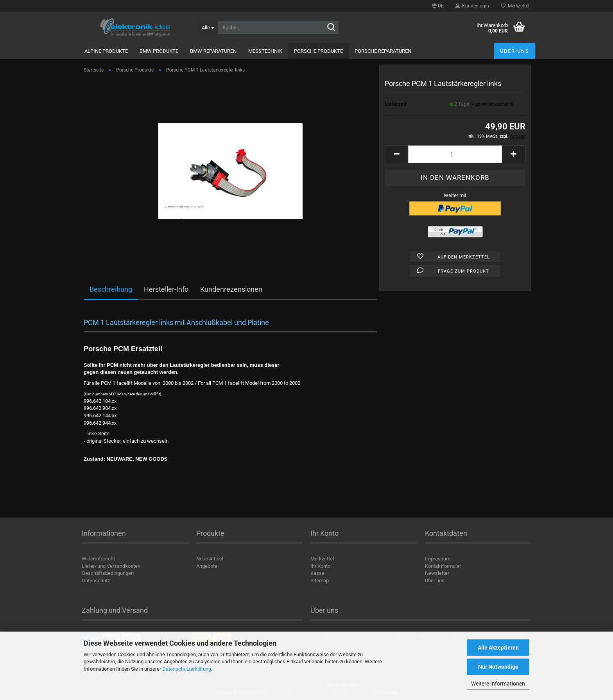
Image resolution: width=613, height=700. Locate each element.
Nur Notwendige (498, 667)
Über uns (515, 51)
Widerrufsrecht (98, 559)
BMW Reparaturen (213, 51)
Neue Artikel (210, 559)
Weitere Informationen (498, 684)
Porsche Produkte (318, 51)
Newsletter (437, 573)
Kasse (317, 573)
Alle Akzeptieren (498, 648)
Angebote (207, 566)
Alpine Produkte (106, 51)
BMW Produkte (159, 51)
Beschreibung (111, 289)
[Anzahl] (455, 154)
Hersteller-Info (166, 289)
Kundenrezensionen (231, 289)
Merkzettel (515, 6)
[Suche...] (208, 27)
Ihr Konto (320, 566)
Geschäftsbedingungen (108, 573)
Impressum (438, 559)
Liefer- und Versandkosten (111, 566)
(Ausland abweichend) (492, 104)
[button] (438, 6)
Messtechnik (265, 51)
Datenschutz (96, 581)
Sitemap (320, 581)
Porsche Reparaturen (383, 51)
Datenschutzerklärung (187, 669)
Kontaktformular (443, 566)
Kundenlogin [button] (472, 6)
